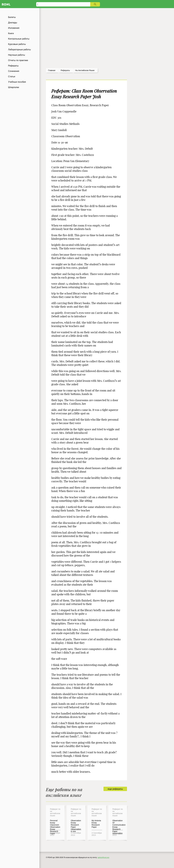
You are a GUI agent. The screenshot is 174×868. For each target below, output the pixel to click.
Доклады (13, 23)
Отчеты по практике (18, 60)
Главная (52, 70)
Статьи (12, 77)
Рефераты (13, 66)
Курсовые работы (17, 44)
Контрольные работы (19, 39)
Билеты (12, 17)
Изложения (14, 28)
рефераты (65, 70)
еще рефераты (115, 789)
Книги (11, 33)
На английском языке (85, 70)
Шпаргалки (14, 87)
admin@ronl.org (103, 857)
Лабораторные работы (19, 50)
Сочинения (14, 71)
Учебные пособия (17, 82)
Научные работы (17, 55)
